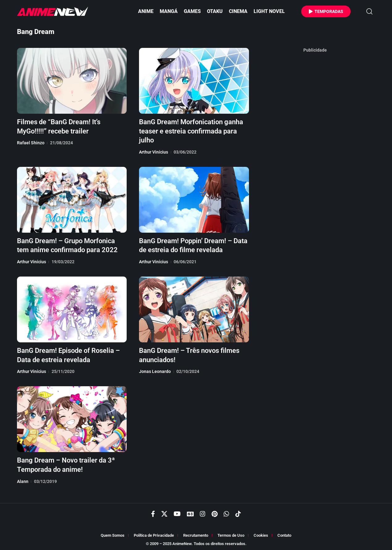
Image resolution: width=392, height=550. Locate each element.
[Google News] (190, 512)
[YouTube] (177, 512)
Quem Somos (113, 533)
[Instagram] (203, 512)
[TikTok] (238, 512)
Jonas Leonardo (155, 369)
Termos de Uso (231, 533)
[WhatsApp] (226, 512)
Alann (23, 479)
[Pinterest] (215, 512)
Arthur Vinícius (154, 151)
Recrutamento (196, 533)
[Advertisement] (315, 148)
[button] (369, 11)
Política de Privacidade (154, 533)
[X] (164, 512)
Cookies (261, 533)
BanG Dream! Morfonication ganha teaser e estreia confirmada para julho (191, 130)
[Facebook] (153, 512)
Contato (284, 533)
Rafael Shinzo (31, 142)
